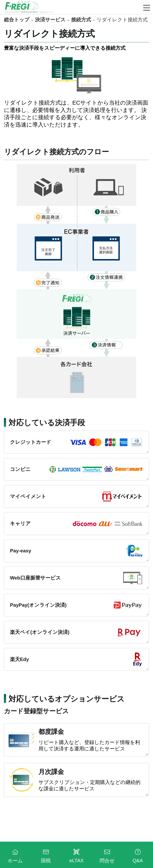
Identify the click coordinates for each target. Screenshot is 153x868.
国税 (46, 856)
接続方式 (81, 20)
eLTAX (76, 856)
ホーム (15, 856)
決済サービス (50, 20)
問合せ (107, 856)
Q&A (138, 856)
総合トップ (17, 20)
